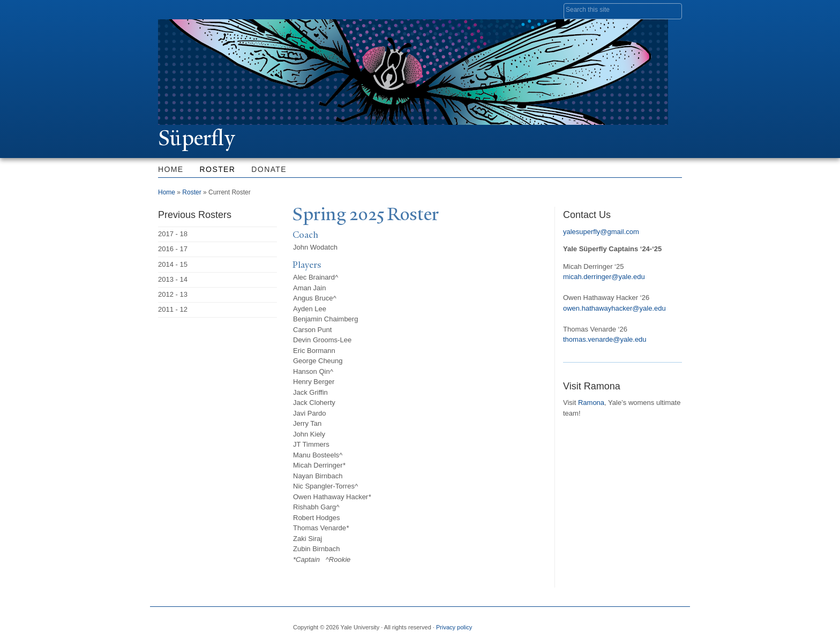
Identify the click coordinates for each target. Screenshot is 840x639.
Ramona (591, 403)
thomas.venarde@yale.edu (605, 339)
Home (171, 169)
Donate (269, 169)
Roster (218, 169)
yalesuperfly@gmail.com (601, 232)
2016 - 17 (173, 249)
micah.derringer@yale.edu (604, 277)
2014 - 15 (173, 264)
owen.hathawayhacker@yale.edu (614, 308)
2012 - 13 (173, 294)
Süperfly (197, 138)
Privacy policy (454, 627)
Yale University (188, 9)
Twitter (595, 623)
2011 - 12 (173, 309)
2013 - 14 (173, 279)
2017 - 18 (173, 234)
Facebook (569, 623)
